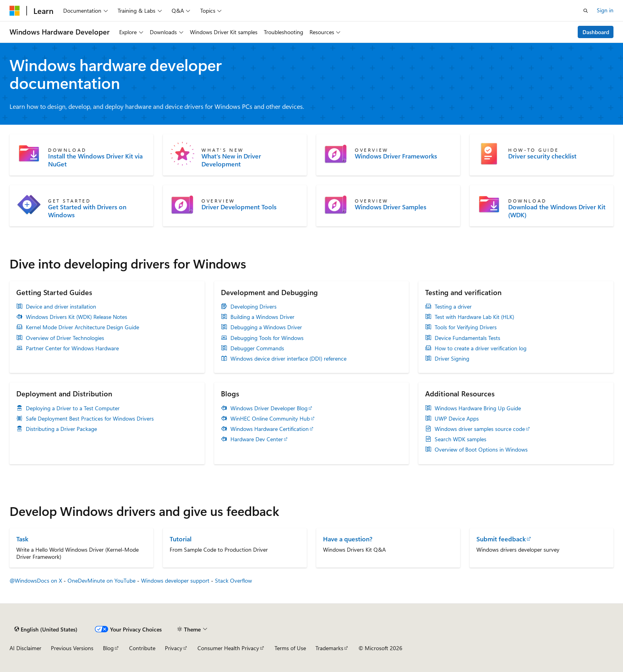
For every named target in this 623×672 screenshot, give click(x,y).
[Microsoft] (15, 11)
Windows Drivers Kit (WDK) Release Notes (76, 317)
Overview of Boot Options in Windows (481, 450)
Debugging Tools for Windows (267, 338)
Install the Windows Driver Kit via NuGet (95, 160)
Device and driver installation (61, 307)
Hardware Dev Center (257, 439)
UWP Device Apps (457, 419)
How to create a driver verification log (481, 348)
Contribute (142, 648)
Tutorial (181, 539)
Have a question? (348, 539)
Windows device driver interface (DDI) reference (288, 359)
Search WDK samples (460, 439)
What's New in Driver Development (231, 160)
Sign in (605, 10)
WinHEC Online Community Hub (270, 419)
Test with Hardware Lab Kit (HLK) (474, 317)
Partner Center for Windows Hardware (72, 348)
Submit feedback (501, 539)
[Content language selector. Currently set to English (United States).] (46, 629)
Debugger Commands (257, 348)
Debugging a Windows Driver (266, 327)
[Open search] (586, 11)
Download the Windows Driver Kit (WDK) (557, 211)
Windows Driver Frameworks (396, 156)
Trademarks (329, 648)
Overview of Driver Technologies (65, 338)
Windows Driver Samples (391, 207)
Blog (108, 648)
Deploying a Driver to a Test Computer (73, 408)
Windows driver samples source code (480, 429)
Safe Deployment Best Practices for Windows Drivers (90, 419)
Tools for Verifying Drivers (466, 327)
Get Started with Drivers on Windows (87, 211)
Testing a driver (453, 307)
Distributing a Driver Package (61, 429)
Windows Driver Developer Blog (269, 408)
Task (22, 539)
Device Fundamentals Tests (467, 338)
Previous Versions (72, 648)
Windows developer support (175, 580)
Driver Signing (452, 359)
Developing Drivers (253, 307)
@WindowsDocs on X (36, 580)
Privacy (174, 648)
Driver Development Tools (239, 207)
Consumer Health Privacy (228, 648)
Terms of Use (290, 648)
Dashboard (596, 32)
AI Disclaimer (25, 648)
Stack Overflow (233, 580)
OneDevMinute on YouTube (102, 580)
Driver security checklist (542, 156)
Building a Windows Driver (262, 317)
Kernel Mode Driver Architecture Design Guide (82, 327)
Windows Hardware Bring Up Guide (478, 408)
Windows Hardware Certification (270, 429)
